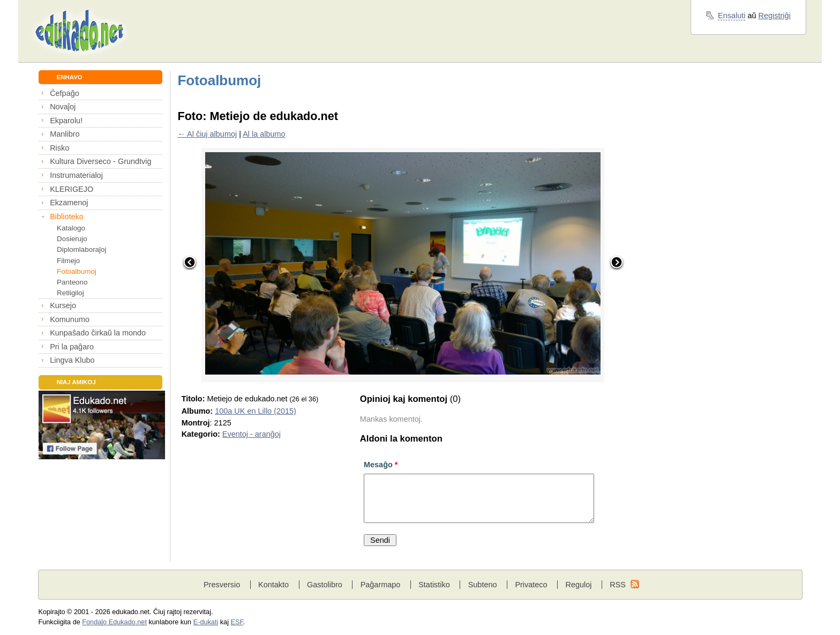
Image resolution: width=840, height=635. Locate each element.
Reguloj (578, 585)
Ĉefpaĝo (65, 93)
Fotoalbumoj (77, 271)
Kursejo (63, 305)
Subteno (483, 585)
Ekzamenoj (69, 203)
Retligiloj (70, 293)
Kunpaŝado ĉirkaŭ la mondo (98, 333)
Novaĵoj (63, 107)
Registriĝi (775, 16)
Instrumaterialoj (76, 175)
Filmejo (68, 261)
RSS (618, 585)
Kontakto (273, 585)
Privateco (531, 585)
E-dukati (206, 622)
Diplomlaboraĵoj (81, 249)
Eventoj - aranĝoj (252, 434)
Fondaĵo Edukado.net (114, 622)
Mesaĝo (381, 465)
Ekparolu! (66, 121)
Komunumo (70, 319)
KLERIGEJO (72, 189)
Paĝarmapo (381, 585)
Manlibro (65, 134)
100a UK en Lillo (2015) (256, 411)
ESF (237, 622)
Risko (59, 148)
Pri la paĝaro (72, 347)
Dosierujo (72, 239)
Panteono (72, 282)
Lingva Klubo (72, 360)
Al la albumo (264, 134)
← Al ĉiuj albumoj (207, 134)
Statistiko (434, 585)
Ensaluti (732, 16)
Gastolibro (325, 585)
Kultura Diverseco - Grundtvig (100, 161)
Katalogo (71, 228)
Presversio (222, 585)
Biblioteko (67, 216)
